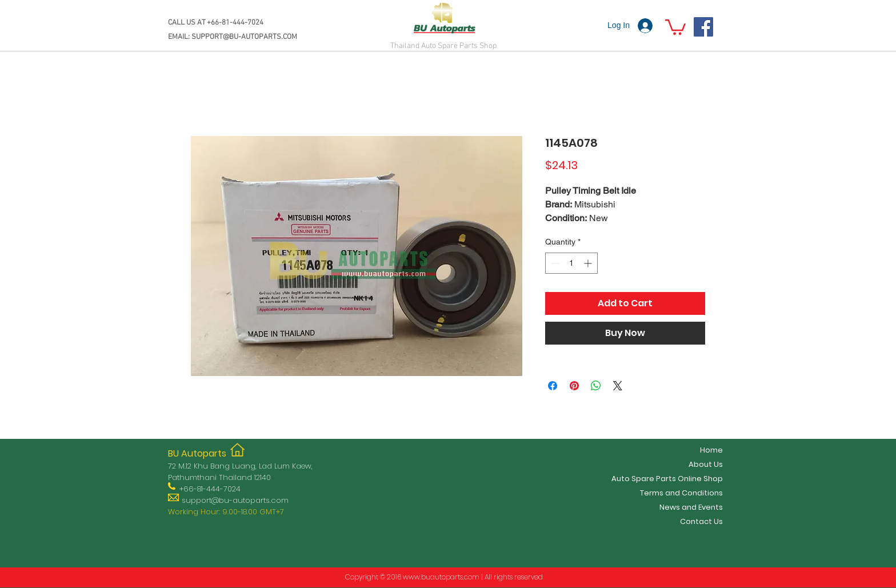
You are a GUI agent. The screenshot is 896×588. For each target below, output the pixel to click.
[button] (675, 26)
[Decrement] (554, 263)
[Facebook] (703, 27)
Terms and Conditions (681, 493)
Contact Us (701, 521)
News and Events (691, 507)
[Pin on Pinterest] (574, 386)
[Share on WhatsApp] (596, 386)
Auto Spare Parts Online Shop (667, 479)
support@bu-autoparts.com (235, 500)
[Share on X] (618, 386)
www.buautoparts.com (441, 577)
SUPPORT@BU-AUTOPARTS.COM (244, 37)
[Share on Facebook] (553, 386)
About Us (706, 464)
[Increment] (589, 263)
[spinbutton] (571, 263)
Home (711, 450)
